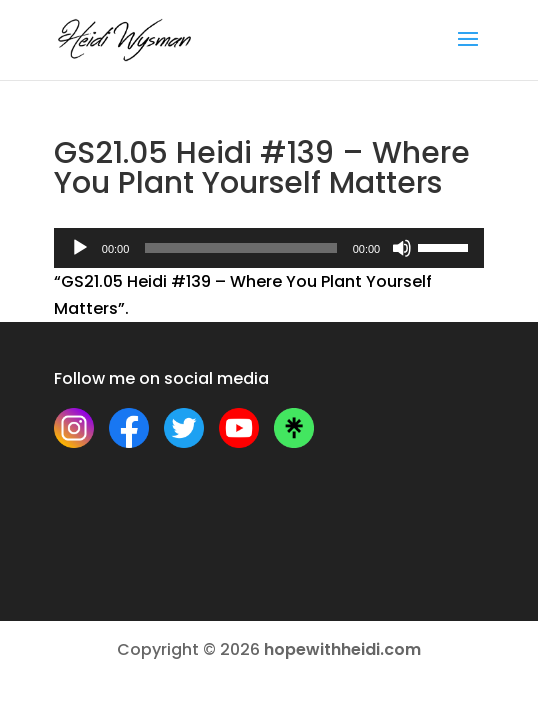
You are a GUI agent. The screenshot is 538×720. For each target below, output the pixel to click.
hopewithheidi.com (342, 649)
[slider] (240, 248)
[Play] (80, 248)
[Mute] (402, 248)
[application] (269, 248)
